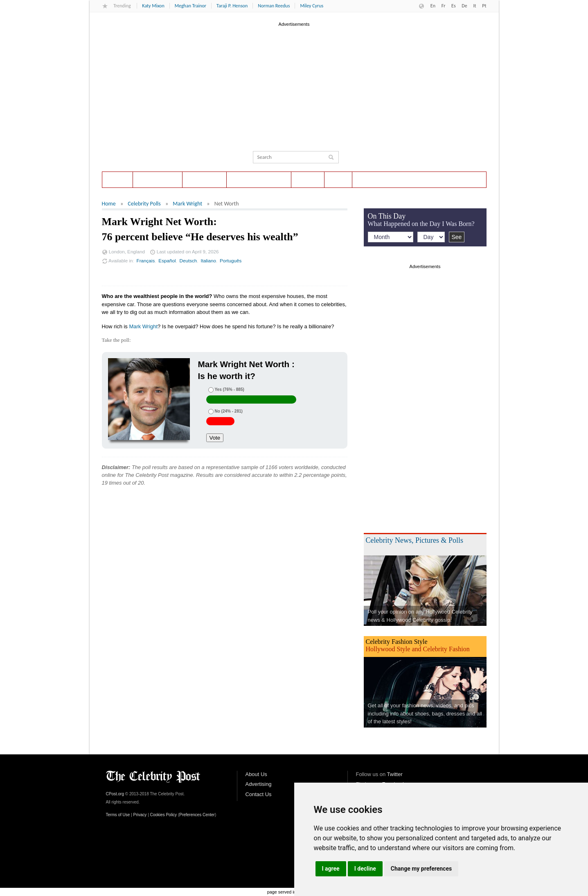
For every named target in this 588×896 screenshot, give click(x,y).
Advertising (259, 784)
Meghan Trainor (190, 6)
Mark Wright (187, 204)
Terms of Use (118, 815)
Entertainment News (259, 179)
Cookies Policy (164, 815)
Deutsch (188, 261)
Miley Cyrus (312, 6)
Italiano (208, 261)
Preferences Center (197, 815)
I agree (331, 869)
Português (231, 261)
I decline (365, 869)
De (464, 6)
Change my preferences (421, 869)
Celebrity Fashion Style (397, 642)
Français (146, 261)
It (474, 6)
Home (117, 179)
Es (454, 6)
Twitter (395, 774)
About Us (256, 774)
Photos (308, 179)
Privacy (140, 815)
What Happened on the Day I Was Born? (421, 224)
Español (167, 261)
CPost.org (115, 794)
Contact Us (259, 794)
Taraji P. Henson (232, 6)
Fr (444, 6)
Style (338, 179)
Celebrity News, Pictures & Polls (415, 540)
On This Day (204, 179)
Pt (484, 6)
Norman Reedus (274, 6)
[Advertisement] (294, 86)
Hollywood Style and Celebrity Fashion (418, 649)
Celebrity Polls (158, 179)
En (433, 6)
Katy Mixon (153, 6)
